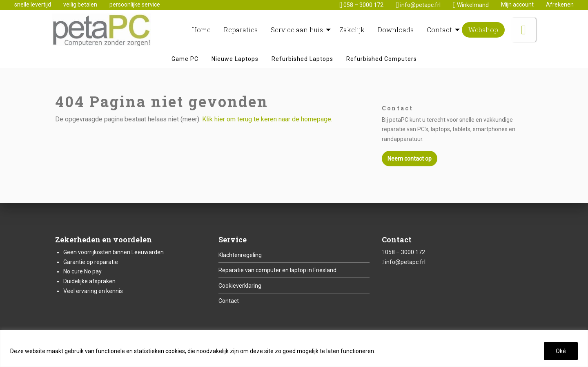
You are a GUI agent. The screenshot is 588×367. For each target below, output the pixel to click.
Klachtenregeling (240, 255)
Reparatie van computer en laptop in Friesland (277, 270)
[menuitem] (201, 30)
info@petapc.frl (405, 262)
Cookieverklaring (240, 286)
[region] (294, 348)
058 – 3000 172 (405, 252)
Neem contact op (410, 159)
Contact (229, 301)
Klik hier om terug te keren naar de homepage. (267, 119)
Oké (561, 351)
